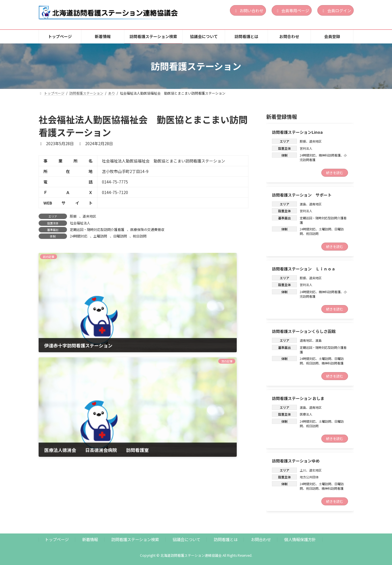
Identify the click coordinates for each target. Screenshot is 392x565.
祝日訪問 (140, 236)
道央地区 (89, 216)
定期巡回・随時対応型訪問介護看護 (97, 229)
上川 (303, 470)
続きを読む (335, 172)
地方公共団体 (309, 477)
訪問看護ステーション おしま (298, 398)
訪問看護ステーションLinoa (297, 132)
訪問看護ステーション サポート (302, 195)
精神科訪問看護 (330, 155)
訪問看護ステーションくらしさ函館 (304, 331)
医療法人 (306, 414)
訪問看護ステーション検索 (135, 539)
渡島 (303, 204)
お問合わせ (261, 539)
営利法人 (306, 148)
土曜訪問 (100, 236)
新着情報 (90, 539)
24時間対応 (79, 236)
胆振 (73, 216)
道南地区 (315, 204)
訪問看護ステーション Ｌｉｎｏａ (304, 268)
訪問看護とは (226, 539)
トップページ (57, 539)
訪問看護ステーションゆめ (296, 461)
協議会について (186, 539)
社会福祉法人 (80, 223)
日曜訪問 (120, 236)
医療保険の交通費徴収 (147, 229)
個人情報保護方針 (300, 539)
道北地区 (315, 470)
